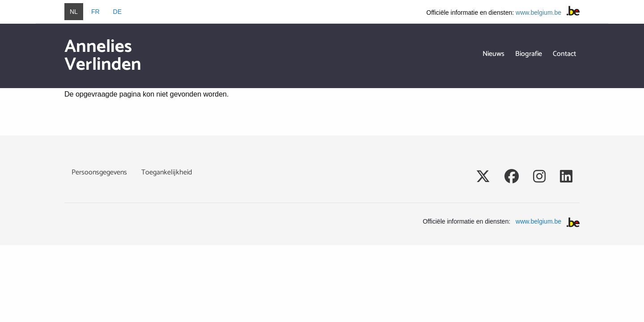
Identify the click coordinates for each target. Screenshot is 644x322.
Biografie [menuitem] (529, 54)
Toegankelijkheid (167, 172)
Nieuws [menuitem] (494, 54)
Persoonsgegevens (99, 172)
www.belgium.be (538, 13)
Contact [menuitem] (564, 54)
